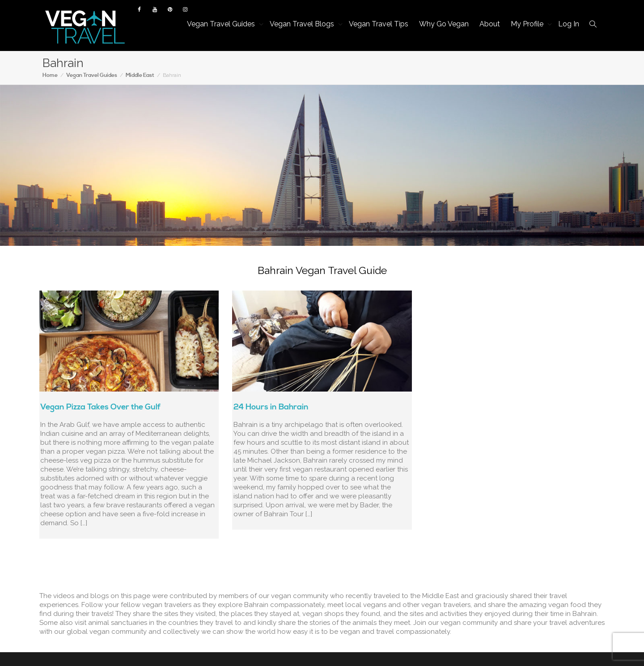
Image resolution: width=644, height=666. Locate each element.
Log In (569, 24)
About (490, 24)
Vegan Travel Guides (222, 24)
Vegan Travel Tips (379, 24)
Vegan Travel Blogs (303, 24)
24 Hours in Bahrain (271, 407)
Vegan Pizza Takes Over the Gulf (100, 407)
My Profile (528, 24)
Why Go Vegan (444, 24)
